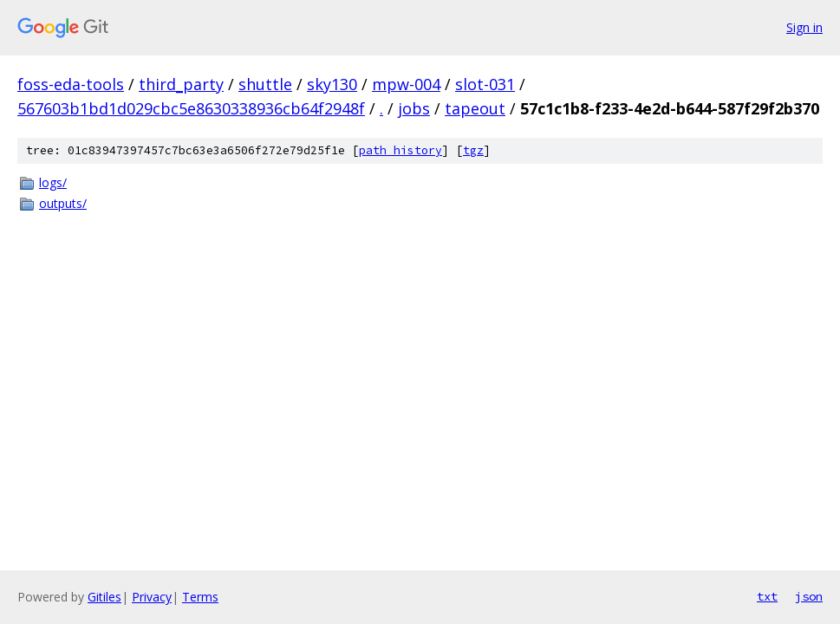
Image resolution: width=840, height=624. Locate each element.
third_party (181, 84)
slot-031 (485, 84)
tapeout (475, 108)
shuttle (265, 84)
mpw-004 (406, 84)
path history (400, 150)
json (809, 596)
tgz (473, 150)
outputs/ (63, 203)
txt (767, 596)
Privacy (152, 597)
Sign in (804, 27)
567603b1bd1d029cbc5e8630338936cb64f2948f (191, 108)
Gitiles (104, 597)
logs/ (53, 182)
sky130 (332, 84)
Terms (200, 597)
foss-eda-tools (71, 84)
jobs (414, 108)
